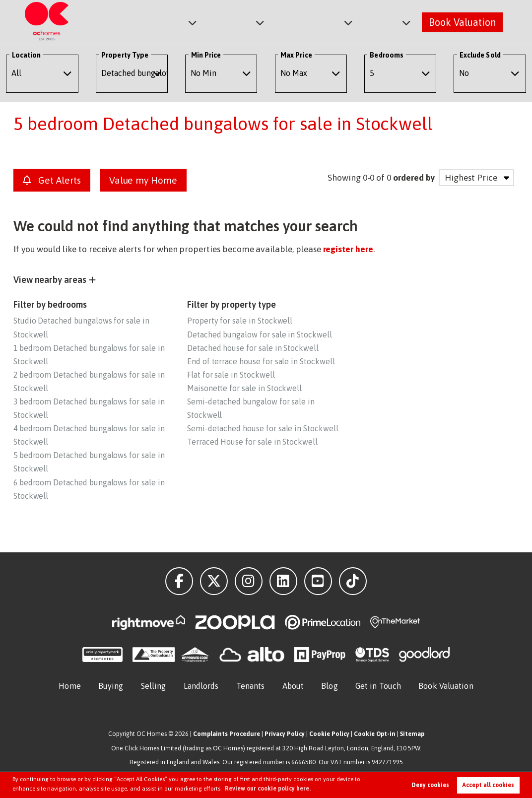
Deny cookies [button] (430, 785)
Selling (154, 686)
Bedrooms (387, 55)
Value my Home (143, 180)
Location (27, 55)
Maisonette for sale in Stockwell (244, 388)
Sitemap (412, 734)
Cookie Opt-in (375, 734)
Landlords (201, 686)
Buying (111, 686)
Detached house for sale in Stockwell (253, 348)
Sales (182, 22)
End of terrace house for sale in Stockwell (261, 361)
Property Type (125, 55)
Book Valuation (462, 22)
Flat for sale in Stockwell (231, 375)
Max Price (296, 55)
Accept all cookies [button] (488, 785)
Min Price (206, 55)
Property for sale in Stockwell (240, 321)
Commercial (314, 22)
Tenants (251, 686)
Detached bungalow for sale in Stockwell (260, 334)
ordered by (414, 178)
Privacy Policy (285, 734)
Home (69, 686)
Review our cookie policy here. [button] (268, 789)
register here (348, 249)
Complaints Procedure (227, 734)
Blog (329, 686)
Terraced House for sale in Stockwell (252, 442)
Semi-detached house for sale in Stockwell (263, 428)
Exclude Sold (480, 55)
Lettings (240, 22)
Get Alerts (52, 180)
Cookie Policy (329, 734)
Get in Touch (378, 686)
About (383, 22)
